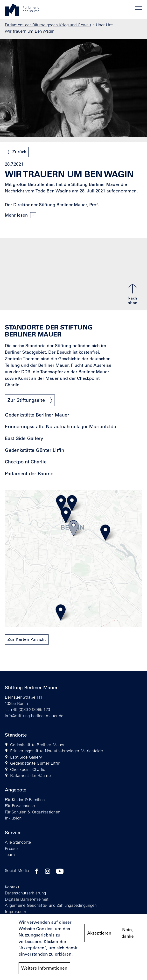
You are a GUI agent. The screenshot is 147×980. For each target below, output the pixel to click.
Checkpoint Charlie (26, 462)
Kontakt (12, 887)
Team (10, 854)
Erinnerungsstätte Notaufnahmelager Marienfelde (60, 427)
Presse (11, 848)
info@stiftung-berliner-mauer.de (34, 716)
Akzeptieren (99, 936)
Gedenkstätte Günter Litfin (35, 450)
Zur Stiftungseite (26, 400)
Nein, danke (128, 936)
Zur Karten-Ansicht (27, 639)
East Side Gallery (24, 438)
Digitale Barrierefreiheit (27, 899)
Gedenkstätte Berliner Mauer (37, 415)
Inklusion (13, 818)
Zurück (19, 152)
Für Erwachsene (20, 806)
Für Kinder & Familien (25, 800)
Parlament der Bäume (29, 474)
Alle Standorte (18, 842)
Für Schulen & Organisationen (32, 812)
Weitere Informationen (44, 971)
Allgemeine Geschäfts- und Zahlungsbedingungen (51, 905)
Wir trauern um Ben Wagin (30, 31)
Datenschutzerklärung (25, 893)
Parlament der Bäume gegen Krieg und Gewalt (48, 25)
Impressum (15, 911)
